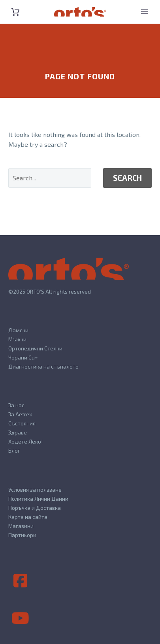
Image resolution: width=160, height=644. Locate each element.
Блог (14, 450)
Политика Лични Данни (38, 499)
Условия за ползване (35, 490)
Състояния (22, 423)
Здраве (18, 432)
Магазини (21, 526)
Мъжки (17, 339)
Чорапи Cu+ (23, 357)
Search (127, 178)
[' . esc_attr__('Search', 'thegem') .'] (50, 178)
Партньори (22, 535)
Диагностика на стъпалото (43, 366)
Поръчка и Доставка (35, 508)
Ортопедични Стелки (35, 348)
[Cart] (15, 12)
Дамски (18, 330)
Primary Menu (145, 12)
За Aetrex (20, 414)
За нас (16, 405)
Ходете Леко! (25, 441)
